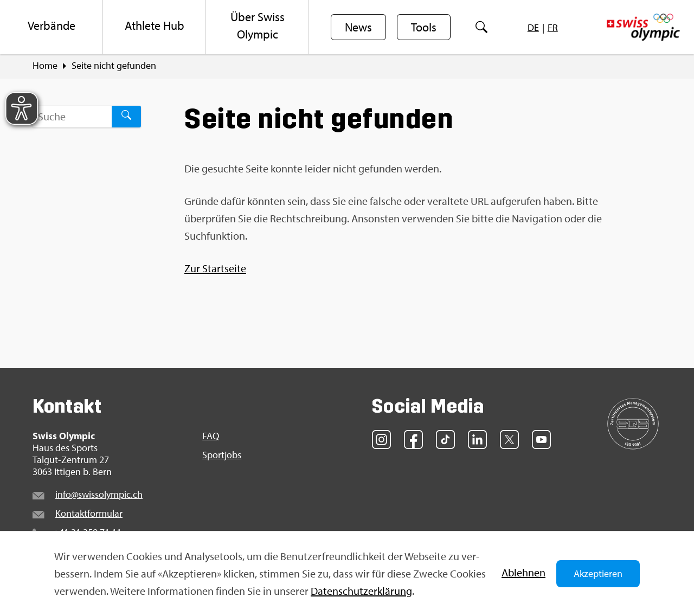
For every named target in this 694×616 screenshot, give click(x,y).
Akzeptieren (598, 573)
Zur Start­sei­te (215, 268)
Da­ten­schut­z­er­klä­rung (361, 591)
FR (553, 27)
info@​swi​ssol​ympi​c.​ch (99, 494)
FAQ (211, 436)
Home (45, 66)
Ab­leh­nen (523, 572)
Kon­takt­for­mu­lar (89, 513)
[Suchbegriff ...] (72, 117)
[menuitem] (52, 27)
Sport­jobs (222, 455)
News (358, 28)
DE (533, 27)
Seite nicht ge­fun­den (114, 66)
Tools (424, 28)
